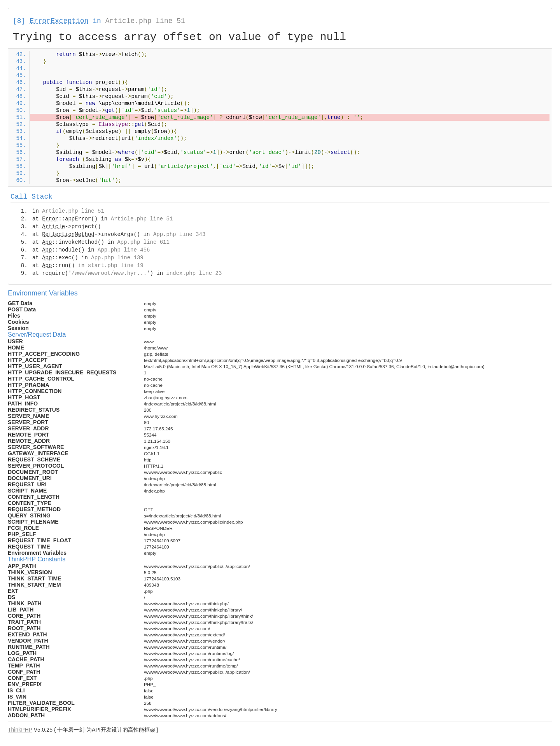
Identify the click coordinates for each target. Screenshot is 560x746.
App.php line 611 (143, 242)
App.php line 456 (124, 250)
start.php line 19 (116, 266)
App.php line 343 (179, 234)
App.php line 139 (117, 258)
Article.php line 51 (145, 21)
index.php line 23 (194, 273)
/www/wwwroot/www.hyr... (109, 273)
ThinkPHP (20, 730)
